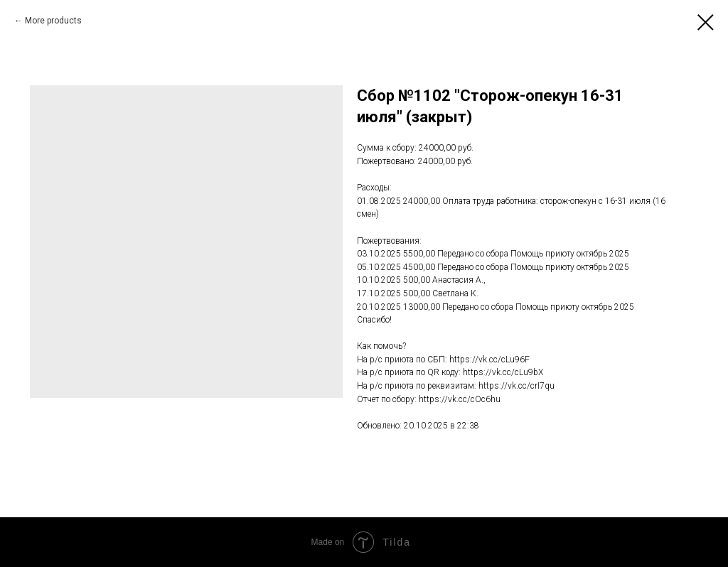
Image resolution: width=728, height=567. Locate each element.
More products (53, 21)
